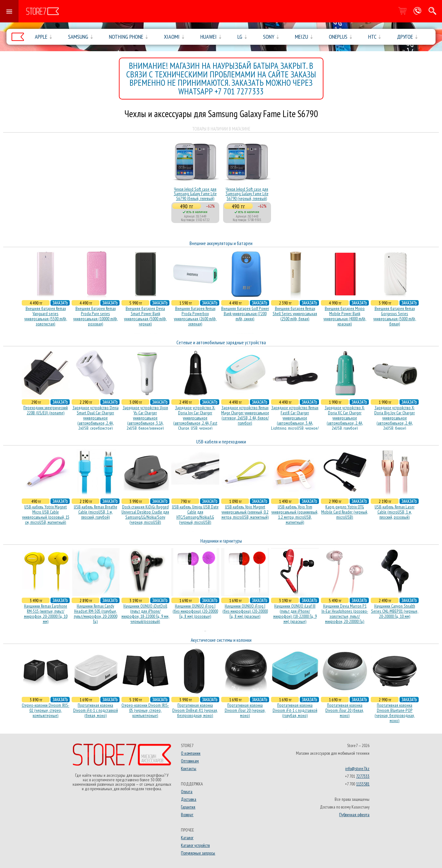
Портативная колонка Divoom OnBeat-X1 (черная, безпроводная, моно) (195, 710)
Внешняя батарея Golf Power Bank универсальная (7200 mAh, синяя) (245, 314)
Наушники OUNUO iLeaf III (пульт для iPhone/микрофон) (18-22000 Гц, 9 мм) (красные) (295, 614)
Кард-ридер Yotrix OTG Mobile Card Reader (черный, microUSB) (345, 512)
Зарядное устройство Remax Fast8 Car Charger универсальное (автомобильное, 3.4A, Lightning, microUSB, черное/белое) (295, 420)
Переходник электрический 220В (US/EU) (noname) (46, 410)
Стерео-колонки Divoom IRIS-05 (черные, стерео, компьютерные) (145, 710)
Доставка (189, 799)
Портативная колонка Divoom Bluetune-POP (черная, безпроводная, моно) (395, 713)
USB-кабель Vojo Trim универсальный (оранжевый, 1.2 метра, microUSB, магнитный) (295, 514)
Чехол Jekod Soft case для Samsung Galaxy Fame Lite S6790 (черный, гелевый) (247, 194)
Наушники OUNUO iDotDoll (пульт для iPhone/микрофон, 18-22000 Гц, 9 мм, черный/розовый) (145, 614)
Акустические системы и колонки (221, 640)
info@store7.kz (357, 768)
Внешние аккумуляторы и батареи (221, 243)
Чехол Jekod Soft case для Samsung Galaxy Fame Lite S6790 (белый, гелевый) (195, 194)
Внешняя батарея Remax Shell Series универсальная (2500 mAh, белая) (295, 314)
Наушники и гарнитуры (221, 541)
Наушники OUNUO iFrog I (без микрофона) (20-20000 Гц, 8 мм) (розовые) (195, 611)
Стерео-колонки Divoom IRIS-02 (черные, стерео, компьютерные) (46, 710)
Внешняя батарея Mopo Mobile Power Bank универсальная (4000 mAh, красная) (345, 316)
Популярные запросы (198, 853)
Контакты (189, 768)
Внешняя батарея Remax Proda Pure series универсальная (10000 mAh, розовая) (96, 316)
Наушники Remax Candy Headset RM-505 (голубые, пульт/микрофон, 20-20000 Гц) (96, 614)
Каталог (187, 838)
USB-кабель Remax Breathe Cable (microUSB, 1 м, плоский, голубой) (96, 512)
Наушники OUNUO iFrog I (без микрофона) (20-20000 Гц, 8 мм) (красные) (245, 611)
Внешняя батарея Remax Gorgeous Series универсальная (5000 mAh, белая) (395, 316)
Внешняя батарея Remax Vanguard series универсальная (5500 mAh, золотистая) (46, 316)
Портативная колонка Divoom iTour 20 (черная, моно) (245, 710)
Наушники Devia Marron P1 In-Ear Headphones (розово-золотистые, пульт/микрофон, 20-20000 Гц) (345, 614)
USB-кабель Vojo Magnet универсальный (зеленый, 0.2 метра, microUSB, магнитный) (245, 512)
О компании (191, 753)
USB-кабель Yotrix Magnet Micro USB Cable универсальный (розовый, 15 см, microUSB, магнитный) (46, 514)
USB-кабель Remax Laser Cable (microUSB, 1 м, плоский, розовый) (395, 512)
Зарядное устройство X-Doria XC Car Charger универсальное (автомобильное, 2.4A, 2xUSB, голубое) (345, 418)
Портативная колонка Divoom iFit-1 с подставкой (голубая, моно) (295, 710)
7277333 (363, 776)
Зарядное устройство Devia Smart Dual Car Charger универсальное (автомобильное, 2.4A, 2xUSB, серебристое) (96, 418)
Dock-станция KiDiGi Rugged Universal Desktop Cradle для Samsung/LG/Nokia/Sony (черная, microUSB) (145, 514)
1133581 (363, 784)
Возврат (187, 815)
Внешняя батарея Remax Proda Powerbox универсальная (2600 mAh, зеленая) (195, 316)
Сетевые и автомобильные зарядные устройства (221, 342)
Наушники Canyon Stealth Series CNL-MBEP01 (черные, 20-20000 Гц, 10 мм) (395, 611)
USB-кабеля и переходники (221, 442)
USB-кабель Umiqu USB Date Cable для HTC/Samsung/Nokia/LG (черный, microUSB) (195, 514)
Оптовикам (190, 761)
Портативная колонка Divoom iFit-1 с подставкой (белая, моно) (96, 710)
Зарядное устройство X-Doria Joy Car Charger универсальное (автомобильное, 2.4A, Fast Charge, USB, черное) (195, 418)
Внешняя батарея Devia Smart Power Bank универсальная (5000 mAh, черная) (145, 316)
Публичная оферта (354, 815)
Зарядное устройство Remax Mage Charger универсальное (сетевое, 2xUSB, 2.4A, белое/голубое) (245, 415)
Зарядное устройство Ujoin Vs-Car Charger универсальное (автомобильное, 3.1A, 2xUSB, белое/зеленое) (145, 418)
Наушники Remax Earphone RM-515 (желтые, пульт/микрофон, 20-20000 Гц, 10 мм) (46, 614)
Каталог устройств (195, 845)
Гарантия (188, 807)
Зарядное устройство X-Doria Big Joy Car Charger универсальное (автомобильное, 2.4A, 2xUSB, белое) (395, 418)
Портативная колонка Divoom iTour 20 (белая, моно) (345, 710)
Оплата (187, 792)
